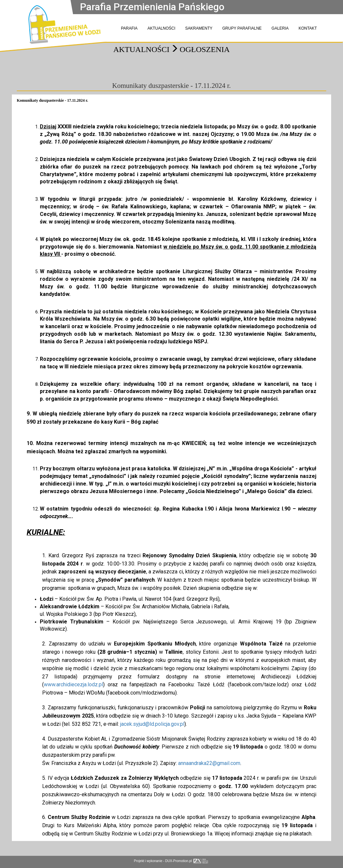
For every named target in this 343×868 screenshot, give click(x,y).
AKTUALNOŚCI (161, 28)
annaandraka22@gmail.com (209, 763)
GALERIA (280, 28)
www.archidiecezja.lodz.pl (73, 684)
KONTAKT (308, 28)
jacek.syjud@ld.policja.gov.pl (152, 724)
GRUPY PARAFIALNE (242, 28)
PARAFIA (129, 28)
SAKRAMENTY (199, 28)
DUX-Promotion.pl (187, 861)
